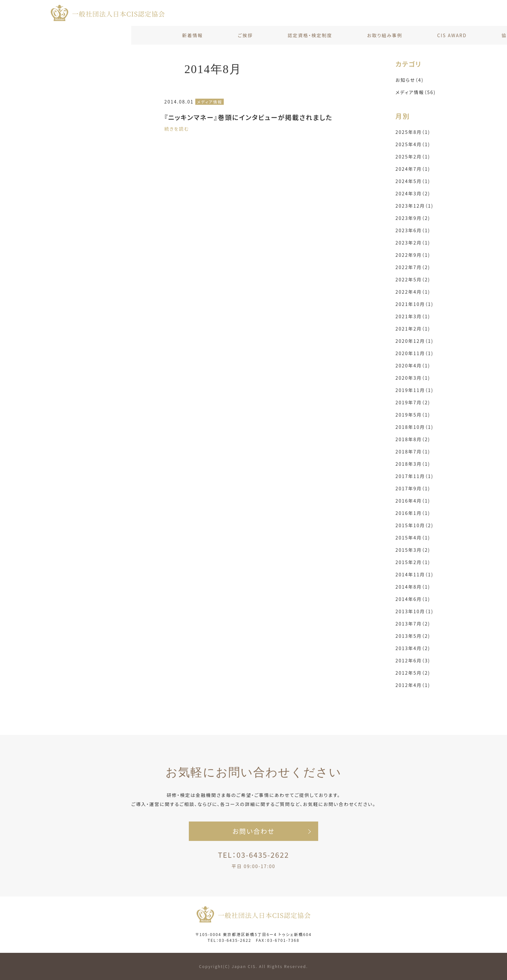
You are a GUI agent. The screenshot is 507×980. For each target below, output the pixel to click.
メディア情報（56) (415, 92)
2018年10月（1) (414, 427)
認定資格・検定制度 (178, 35)
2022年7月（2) (413, 267)
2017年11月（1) (414, 476)
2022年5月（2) (413, 279)
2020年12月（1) (414, 341)
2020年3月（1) (413, 378)
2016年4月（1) (413, 501)
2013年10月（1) (414, 611)
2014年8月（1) (413, 587)
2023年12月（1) (414, 206)
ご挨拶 (114, 35)
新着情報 (61, 35)
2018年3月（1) (413, 464)
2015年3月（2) (413, 550)
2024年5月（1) (413, 181)
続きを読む (177, 129)
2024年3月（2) (413, 193)
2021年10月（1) (414, 304)
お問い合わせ (441, 35)
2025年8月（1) (413, 132)
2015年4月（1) (413, 538)
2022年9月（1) (413, 255)
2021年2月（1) (413, 329)
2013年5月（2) (413, 636)
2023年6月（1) (413, 230)
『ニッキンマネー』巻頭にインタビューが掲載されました (248, 117)
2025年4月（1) (413, 144)
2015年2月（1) (413, 562)
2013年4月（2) (413, 648)
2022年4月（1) (413, 292)
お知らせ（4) (410, 80)
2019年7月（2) (413, 402)
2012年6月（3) (413, 660)
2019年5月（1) (413, 415)
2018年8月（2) (413, 439)
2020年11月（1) (414, 353)
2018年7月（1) (413, 452)
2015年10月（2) (414, 525)
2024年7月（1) (413, 169)
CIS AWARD (321, 35)
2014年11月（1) (414, 574)
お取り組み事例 (253, 35)
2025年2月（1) (413, 157)
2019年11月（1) (414, 390)
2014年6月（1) (413, 599)
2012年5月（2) (413, 673)
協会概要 (380, 35)
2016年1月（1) (413, 513)
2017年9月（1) (413, 488)
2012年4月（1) (413, 685)
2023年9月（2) (413, 218)
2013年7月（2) (413, 624)
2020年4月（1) (413, 365)
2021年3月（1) (413, 316)
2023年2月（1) (413, 243)
